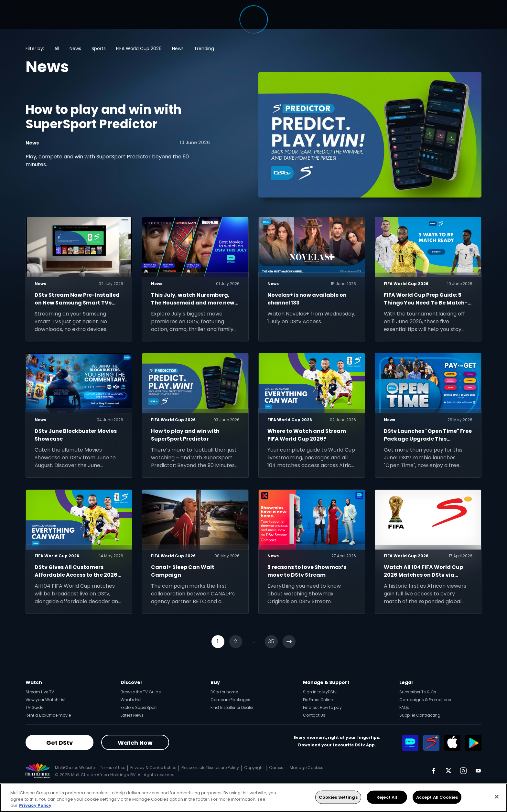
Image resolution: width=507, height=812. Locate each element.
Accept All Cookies (437, 797)
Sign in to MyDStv (320, 692)
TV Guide (34, 707)
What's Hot (131, 700)
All (57, 48)
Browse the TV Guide (141, 692)
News (75, 48)
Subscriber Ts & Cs (418, 692)
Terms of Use (113, 768)
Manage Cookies (307, 768)
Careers (277, 768)
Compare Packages (230, 700)
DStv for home (224, 692)
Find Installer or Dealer (232, 707)
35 (271, 641)
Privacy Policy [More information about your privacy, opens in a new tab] (35, 805)
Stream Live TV (40, 692)
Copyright (254, 768)
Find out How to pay (322, 707)
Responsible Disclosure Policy (210, 768)
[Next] (289, 642)
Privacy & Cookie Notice (153, 768)
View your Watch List (46, 700)
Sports (99, 48)
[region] (253, 798)
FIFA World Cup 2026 (139, 48)
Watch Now (135, 743)
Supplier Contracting (420, 715)
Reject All (387, 797)
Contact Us (314, 715)
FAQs (404, 707)
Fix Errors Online (318, 700)
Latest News (132, 715)
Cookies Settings (338, 797)
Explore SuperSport (139, 707)
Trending (204, 48)
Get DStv (59, 743)
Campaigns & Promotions (425, 700)
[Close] (497, 796)
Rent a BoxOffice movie (48, 715)
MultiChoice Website (75, 768)
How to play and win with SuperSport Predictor (103, 117)
